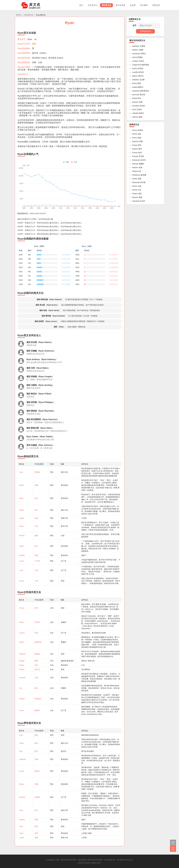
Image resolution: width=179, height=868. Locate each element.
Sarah (22, 665)
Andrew (22, 797)
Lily (21, 688)
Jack (21, 826)
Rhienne (135, 171)
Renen (135, 186)
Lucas (22, 561)
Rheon (135, 134)
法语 (63, 536)
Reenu (135, 138)
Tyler (21, 735)
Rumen (135, 153)
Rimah (135, 190)
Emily (21, 622)
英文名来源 (121, 5)
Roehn (135, 179)
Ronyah (135, 156)
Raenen (135, 167)
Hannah (22, 678)
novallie (135, 72)
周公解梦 (144, 5)
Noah (21, 498)
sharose (135, 117)
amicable (136, 106)
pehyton (135, 102)
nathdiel (135, 113)
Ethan (22, 485)
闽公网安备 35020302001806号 (91, 860)
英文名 (19, 15)
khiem (135, 83)
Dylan (22, 510)
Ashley (22, 669)
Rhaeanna (136, 175)
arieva (135, 57)
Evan (21, 810)
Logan (22, 518)
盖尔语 (35, 53)
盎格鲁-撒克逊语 (67, 661)
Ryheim (135, 149)
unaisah (135, 61)
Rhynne (135, 197)
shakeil (135, 87)
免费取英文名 (135, 19)
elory (134, 109)
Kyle (21, 751)
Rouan (135, 145)
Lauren (22, 633)
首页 (81, 5)
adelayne (136, 46)
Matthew (23, 759)
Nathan (22, 555)
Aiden (22, 526)
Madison (23, 654)
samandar (136, 54)
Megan (22, 661)
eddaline (136, 80)
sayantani (136, 91)
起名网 (133, 5)
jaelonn (135, 76)
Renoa (135, 130)
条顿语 (64, 622)
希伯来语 (64, 485)
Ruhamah (136, 160)
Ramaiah (136, 201)
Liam (21, 472)
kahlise (135, 50)
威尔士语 (64, 510)
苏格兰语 (64, 518)
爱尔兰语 (64, 472)
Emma (22, 608)
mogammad (137, 65)
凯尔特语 (64, 546)
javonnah (136, 95)
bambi (135, 98)
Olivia (21, 642)
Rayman (135, 141)
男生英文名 (106, 5)
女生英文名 (92, 5)
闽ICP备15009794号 (69, 860)
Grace (22, 710)
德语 (63, 608)
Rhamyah (136, 182)
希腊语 (64, 642)
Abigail (22, 699)
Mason (22, 536)
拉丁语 (64, 561)
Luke (21, 570)
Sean (21, 833)
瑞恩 (34, 44)
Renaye (135, 164)
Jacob (22, 771)
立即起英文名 (145, 31)
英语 (63, 581)
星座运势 (156, 5)
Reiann (135, 194)
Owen (22, 546)
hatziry (135, 68)
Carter (22, 581)
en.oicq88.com (110, 860)
